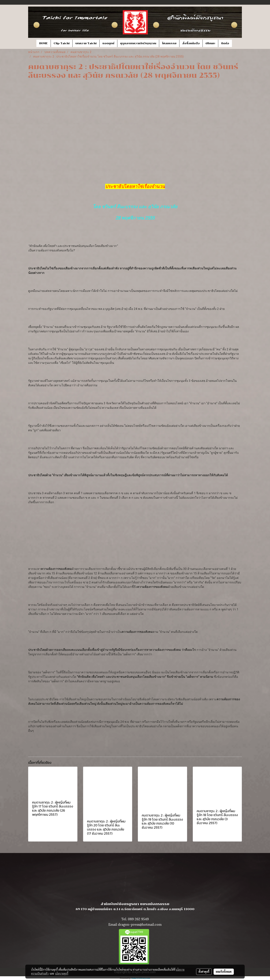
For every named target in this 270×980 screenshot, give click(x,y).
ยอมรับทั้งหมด (224, 972)
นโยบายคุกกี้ (62, 973)
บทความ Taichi (86, 43)
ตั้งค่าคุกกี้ (204, 972)
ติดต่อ (225, 43)
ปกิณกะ (210, 43)
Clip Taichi (62, 43)
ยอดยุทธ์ (108, 43)
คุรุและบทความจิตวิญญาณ (138, 43)
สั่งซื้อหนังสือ (191, 43)
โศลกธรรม (169, 43)
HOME (43, 43)
